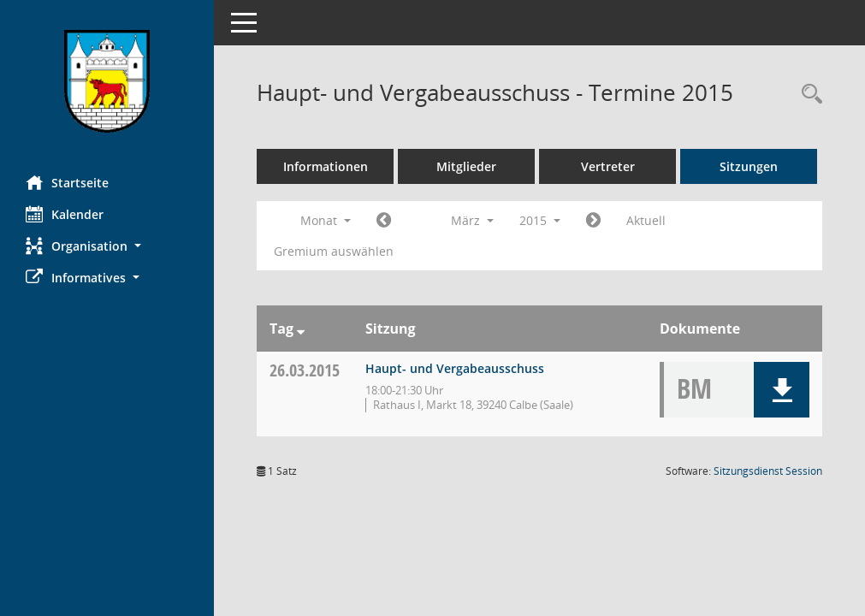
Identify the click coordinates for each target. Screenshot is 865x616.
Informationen (326, 166)
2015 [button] (540, 220)
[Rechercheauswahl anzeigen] (808, 95)
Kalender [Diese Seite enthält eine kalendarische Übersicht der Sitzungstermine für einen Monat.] (65, 214)
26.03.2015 (305, 370)
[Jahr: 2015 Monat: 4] (593, 221)
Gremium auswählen (334, 251)
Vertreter (608, 166)
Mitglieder (466, 166)
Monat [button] (326, 220)
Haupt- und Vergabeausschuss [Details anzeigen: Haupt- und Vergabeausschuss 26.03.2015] (455, 368)
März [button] (472, 220)
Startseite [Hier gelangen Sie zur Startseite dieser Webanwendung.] (67, 182)
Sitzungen (749, 166)
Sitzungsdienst (768, 471)
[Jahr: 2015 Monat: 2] (384, 221)
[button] (107, 246)
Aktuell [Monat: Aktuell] (646, 220)
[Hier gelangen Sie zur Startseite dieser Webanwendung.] (107, 81)
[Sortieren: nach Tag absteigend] (301, 329)
